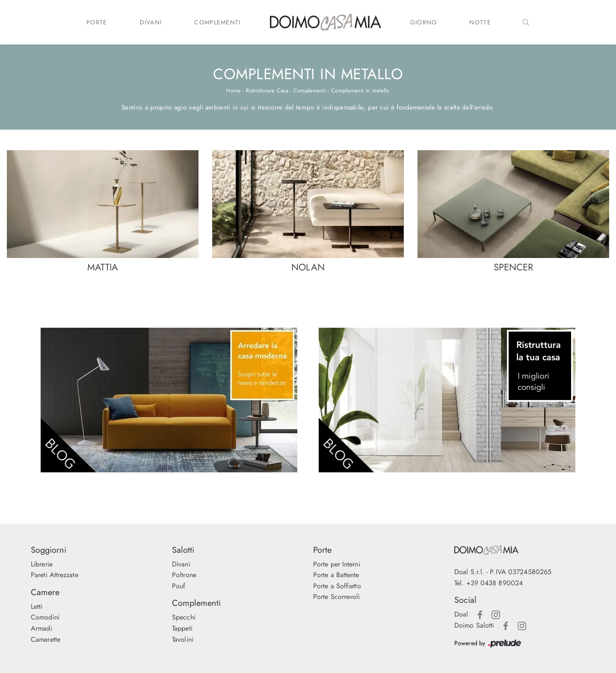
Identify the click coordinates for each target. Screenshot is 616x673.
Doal (461, 614)
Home (234, 90)
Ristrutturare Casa (267, 90)
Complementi (217, 22)
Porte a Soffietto (337, 586)
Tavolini (183, 639)
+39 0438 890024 (495, 583)
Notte (480, 22)
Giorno (424, 22)
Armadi (41, 628)
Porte (97, 22)
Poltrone (184, 575)
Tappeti (182, 628)
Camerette (46, 639)
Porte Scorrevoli (337, 597)
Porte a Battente (336, 575)
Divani (151, 22)
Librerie (42, 564)
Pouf (179, 586)
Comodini (45, 617)
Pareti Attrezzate (55, 575)
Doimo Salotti (474, 625)
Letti (37, 606)
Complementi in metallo (360, 90)
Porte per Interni (337, 564)
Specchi (184, 617)
